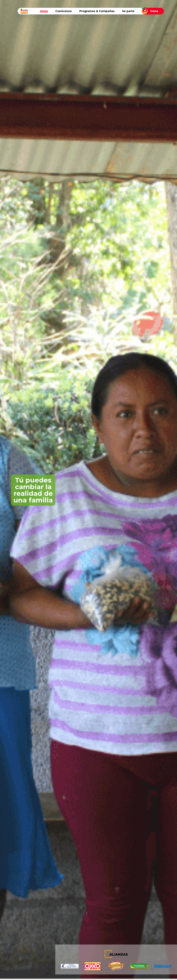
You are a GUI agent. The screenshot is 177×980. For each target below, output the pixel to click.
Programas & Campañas (97, 11)
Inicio (44, 11)
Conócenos (64, 11)
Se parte (128, 11)
